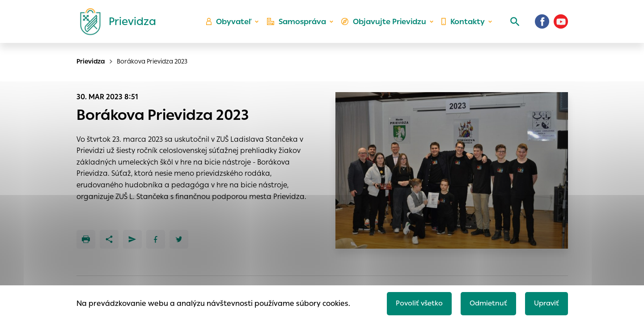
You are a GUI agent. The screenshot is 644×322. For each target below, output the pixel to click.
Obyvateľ (233, 25)
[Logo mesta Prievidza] (114, 25)
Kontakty (462, 25)
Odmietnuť (485, 303)
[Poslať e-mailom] (132, 239)
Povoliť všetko (414, 303)
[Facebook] (542, 25)
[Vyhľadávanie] (513, 25)
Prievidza (91, 61)
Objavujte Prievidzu (385, 25)
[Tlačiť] (86, 239)
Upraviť (545, 303)
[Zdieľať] (109, 239)
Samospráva (300, 25)
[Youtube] (561, 25)
